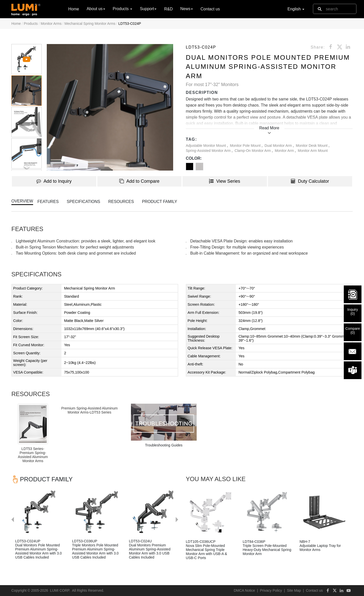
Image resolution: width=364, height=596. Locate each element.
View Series (225, 181)
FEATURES (48, 202)
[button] (110, 107)
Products (31, 24)
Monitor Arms (51, 24)
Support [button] (148, 9)
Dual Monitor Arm (279, 146)
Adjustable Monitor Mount (206, 146)
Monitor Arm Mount (313, 151)
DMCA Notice (244, 590)
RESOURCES (121, 202)
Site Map (294, 590)
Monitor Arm (285, 151)
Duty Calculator (310, 181)
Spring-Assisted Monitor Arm (209, 151)
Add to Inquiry (54, 181)
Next (179, 482)
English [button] (296, 9)
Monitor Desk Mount (312, 146)
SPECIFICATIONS (83, 202)
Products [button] (123, 9)
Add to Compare (139, 181)
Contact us (210, 9)
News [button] (187, 9)
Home (74, 9)
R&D (168, 9)
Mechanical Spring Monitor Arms (90, 24)
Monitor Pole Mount (246, 146)
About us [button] (96, 9)
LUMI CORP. (60, 590)
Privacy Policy (271, 590)
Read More (269, 128)
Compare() (353, 331)
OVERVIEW (22, 201)
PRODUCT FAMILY (160, 202)
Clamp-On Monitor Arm (253, 151)
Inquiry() (353, 312)
